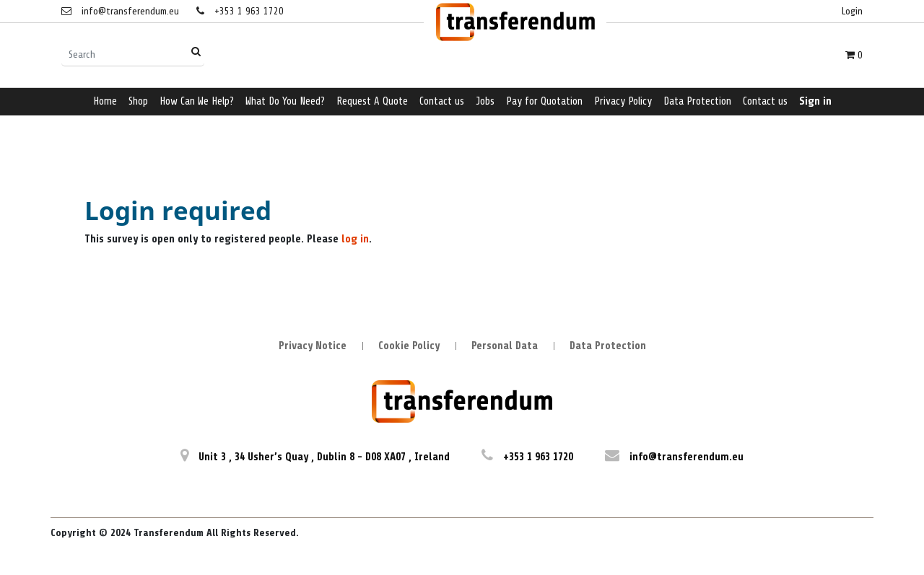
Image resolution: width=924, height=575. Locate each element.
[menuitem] (105, 102)
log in (355, 239)
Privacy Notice (313, 346)
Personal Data (505, 346)
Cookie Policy (409, 346)
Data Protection (608, 346)
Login (852, 11)
